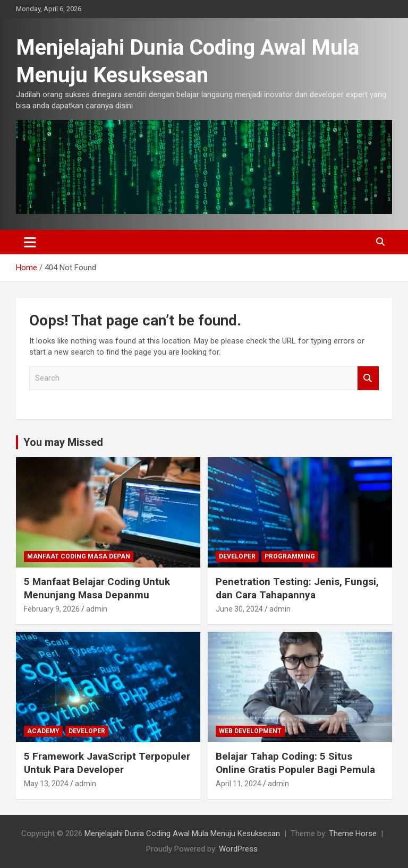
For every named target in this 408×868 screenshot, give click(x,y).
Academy (43, 731)
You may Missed (63, 442)
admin (97, 609)
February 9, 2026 (52, 609)
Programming (290, 556)
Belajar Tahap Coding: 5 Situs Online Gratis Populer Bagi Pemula (295, 763)
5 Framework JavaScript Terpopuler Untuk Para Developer (107, 763)
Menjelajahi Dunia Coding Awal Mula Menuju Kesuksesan (182, 833)
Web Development (250, 731)
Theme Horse (353, 833)
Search (368, 378)
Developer (237, 556)
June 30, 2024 (239, 609)
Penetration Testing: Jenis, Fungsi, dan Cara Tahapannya (297, 588)
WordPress (238, 849)
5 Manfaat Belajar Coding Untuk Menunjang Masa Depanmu (97, 588)
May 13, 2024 (46, 784)
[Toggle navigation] (30, 242)
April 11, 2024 (239, 784)
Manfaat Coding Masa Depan (79, 556)
